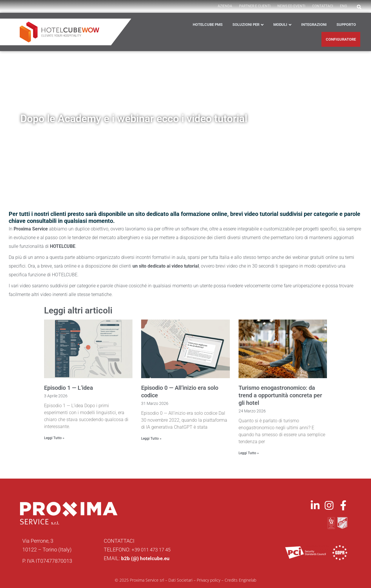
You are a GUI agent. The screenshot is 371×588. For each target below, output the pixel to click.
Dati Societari (180, 580)
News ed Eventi (291, 6)
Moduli (280, 25)
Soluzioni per (246, 25)
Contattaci (323, 6)
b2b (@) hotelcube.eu (146, 558)
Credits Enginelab (240, 580)
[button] (359, 7)
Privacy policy (209, 580)
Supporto (346, 25)
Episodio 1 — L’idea (69, 388)
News (84, 137)
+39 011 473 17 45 (153, 549)
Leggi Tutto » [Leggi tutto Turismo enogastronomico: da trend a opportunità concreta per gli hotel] (249, 453)
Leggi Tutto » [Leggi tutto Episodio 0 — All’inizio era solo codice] (151, 439)
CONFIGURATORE (341, 39)
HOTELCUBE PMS (208, 25)
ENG (343, 6)
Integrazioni (314, 25)
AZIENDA (225, 6)
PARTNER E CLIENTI (255, 6)
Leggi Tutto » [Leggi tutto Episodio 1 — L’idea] (54, 438)
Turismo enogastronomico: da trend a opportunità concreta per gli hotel (280, 395)
